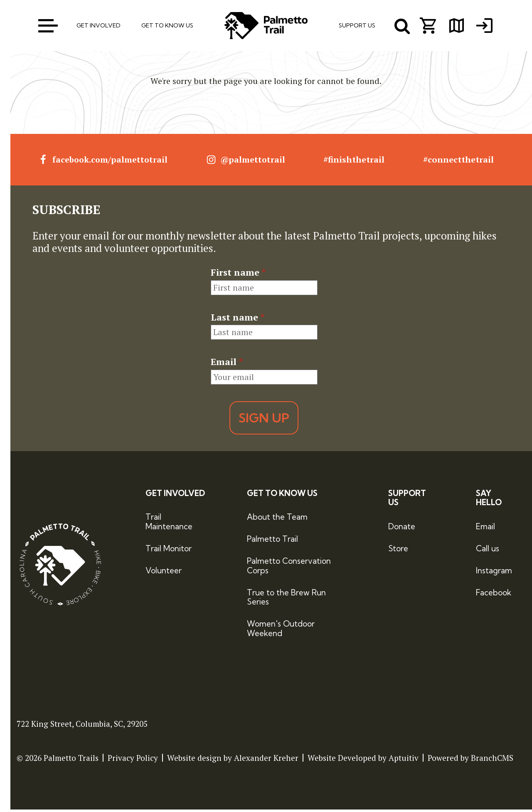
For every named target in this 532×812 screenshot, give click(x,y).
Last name (238, 320)
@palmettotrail (247, 163)
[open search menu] (402, 27)
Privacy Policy (133, 760)
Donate (402, 529)
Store (398, 551)
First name (238, 275)
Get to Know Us (282, 496)
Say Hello (489, 501)
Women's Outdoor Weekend (281, 631)
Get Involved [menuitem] (99, 27)
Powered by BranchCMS (470, 760)
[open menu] (47, 27)
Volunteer (164, 573)
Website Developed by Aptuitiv (363, 760)
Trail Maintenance (169, 524)
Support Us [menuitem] (357, 27)
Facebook (494, 595)
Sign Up (264, 420)
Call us (488, 551)
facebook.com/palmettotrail (103, 163)
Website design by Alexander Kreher (233, 760)
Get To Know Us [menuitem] (167, 27)
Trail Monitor (169, 551)
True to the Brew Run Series (286, 600)
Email (227, 364)
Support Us (407, 501)
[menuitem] (488, 27)
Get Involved (175, 496)
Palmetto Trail (272, 541)
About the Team (277, 520)
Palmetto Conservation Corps (289, 568)
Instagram (494, 573)
